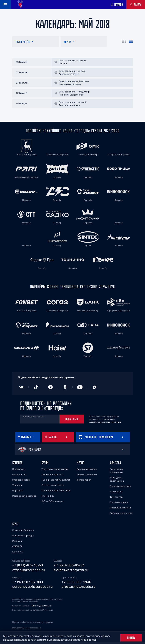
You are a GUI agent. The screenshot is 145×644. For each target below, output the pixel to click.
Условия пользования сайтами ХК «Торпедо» (33, 611)
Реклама (17, 543)
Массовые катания (120, 509)
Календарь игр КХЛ (52, 476)
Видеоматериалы (87, 471)
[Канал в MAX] (94, 389)
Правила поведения (121, 515)
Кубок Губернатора (52, 503)
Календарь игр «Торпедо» (56, 492)
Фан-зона (115, 464)
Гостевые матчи (119, 504)
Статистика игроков (53, 487)
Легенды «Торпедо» (23, 537)
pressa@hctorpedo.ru (79, 588)
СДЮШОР (17, 548)
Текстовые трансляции (55, 471)
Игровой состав (21, 481)
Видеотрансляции (87, 476)
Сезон (45, 464)
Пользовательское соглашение (27, 629)
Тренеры (17, 487)
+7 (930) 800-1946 (76, 583)
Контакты (18, 553)
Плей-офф (48, 497)
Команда (17, 464)
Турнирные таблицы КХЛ (56, 481)
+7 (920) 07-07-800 (28, 583)
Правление (19, 471)
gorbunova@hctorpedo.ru (33, 588)
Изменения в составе (24, 497)
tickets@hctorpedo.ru (71, 571)
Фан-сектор (116, 499)
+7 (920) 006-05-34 (69, 567)
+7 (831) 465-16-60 (28, 567)
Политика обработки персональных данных (33, 624)
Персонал (18, 492)
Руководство (19, 476)
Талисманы (116, 493)
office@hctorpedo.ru (29, 571)
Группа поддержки (120, 488)
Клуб (15, 526)
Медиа (80, 464)
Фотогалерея (84, 481)
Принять (131, 638)
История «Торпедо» (23, 532)
